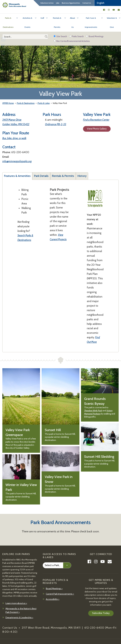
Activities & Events (27, 22)
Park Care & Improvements (91, 22)
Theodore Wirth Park (93, 411)
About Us (72, 22)
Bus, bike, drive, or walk (14, 138)
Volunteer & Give (47, 3)
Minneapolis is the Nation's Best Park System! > (21, 610)
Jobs (58, 3)
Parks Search (76, 36)
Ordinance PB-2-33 (56, 124)
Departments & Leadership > (19, 618)
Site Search (60, 36)
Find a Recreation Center (96, 120)
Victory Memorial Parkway (98, 412)
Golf (42, 18)
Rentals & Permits (57, 22)
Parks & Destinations (8, 22)
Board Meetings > (54, 589)
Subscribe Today (101, 613)
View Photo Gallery (97, 129)
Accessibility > (53, 599)
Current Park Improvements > (60, 594)
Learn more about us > (16, 603)
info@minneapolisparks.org (17, 161)
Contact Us (87, 3)
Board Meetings (95, 36)
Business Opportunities (71, 3)
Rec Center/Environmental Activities (72, 41)
